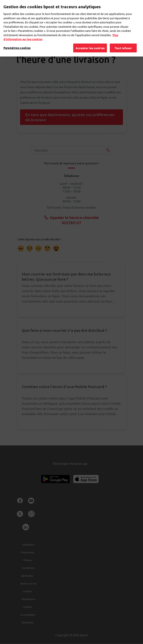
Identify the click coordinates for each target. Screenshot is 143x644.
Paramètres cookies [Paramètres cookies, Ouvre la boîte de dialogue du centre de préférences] (17, 42)
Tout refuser (123, 42)
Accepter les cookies (90, 42)
